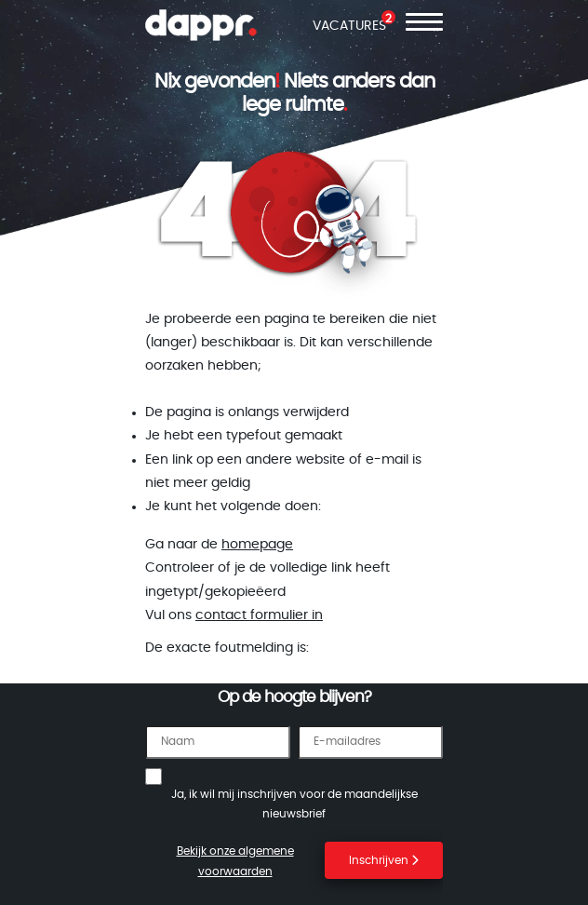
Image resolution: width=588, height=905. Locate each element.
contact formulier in (259, 615)
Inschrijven (384, 860)
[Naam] (218, 742)
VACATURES (349, 26)
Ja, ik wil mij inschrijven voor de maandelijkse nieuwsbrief (294, 804)
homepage (257, 545)
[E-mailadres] (370, 742)
